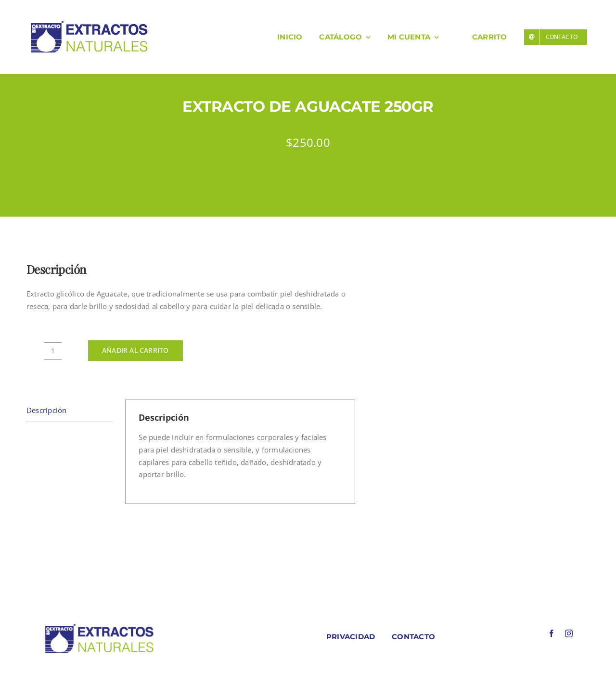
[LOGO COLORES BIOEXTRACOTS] (99, 626)
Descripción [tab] (46, 410)
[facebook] (552, 633)
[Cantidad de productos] (53, 351)
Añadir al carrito (135, 350)
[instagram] (569, 633)
